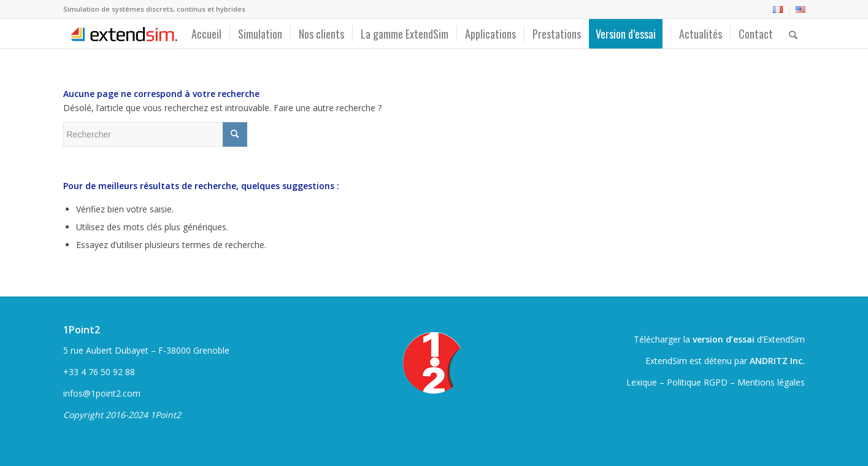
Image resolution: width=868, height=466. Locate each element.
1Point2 (82, 330)
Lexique (642, 382)
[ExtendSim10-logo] (123, 34)
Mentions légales (771, 382)
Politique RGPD (697, 382)
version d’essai (724, 339)
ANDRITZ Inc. (777, 361)
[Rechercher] (793, 34)
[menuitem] (778, 10)
